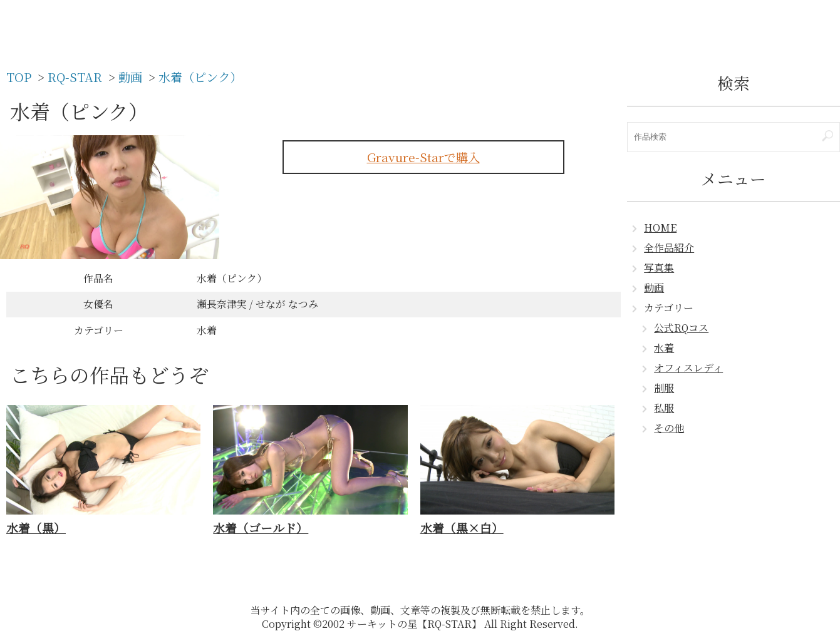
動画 (654, 288)
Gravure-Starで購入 (423, 157)
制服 (664, 388)
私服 (664, 408)
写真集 (659, 268)
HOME (660, 228)
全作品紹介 (669, 248)
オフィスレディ (688, 368)
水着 (664, 348)
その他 (669, 428)
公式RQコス (681, 328)
